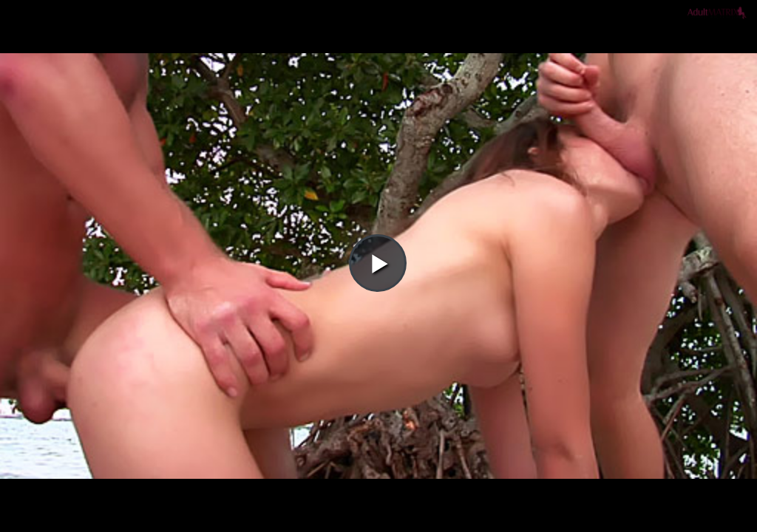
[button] (378, 52)
